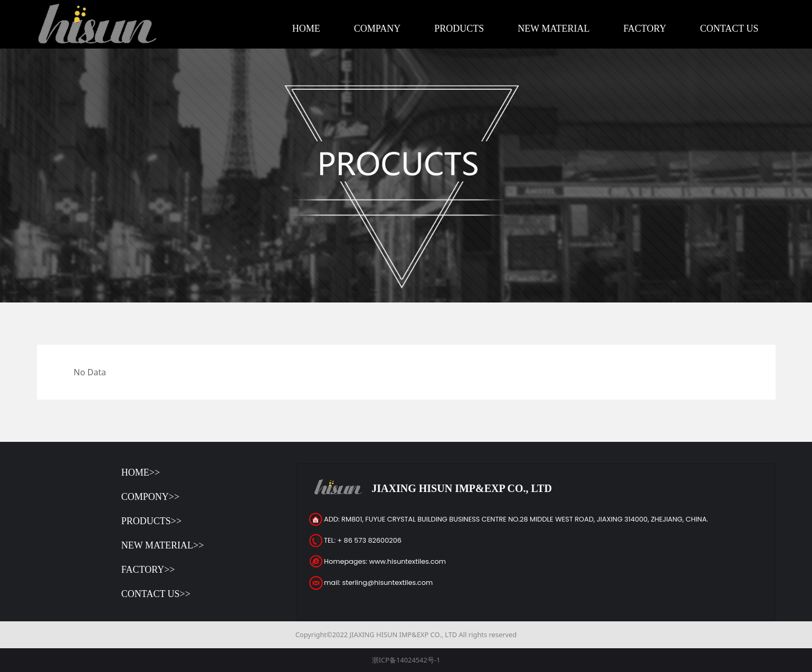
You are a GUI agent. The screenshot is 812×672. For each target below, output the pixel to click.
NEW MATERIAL (553, 29)
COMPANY (377, 29)
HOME (306, 29)
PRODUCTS (459, 29)
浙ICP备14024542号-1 (406, 660)
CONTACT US (729, 29)
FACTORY (644, 29)
